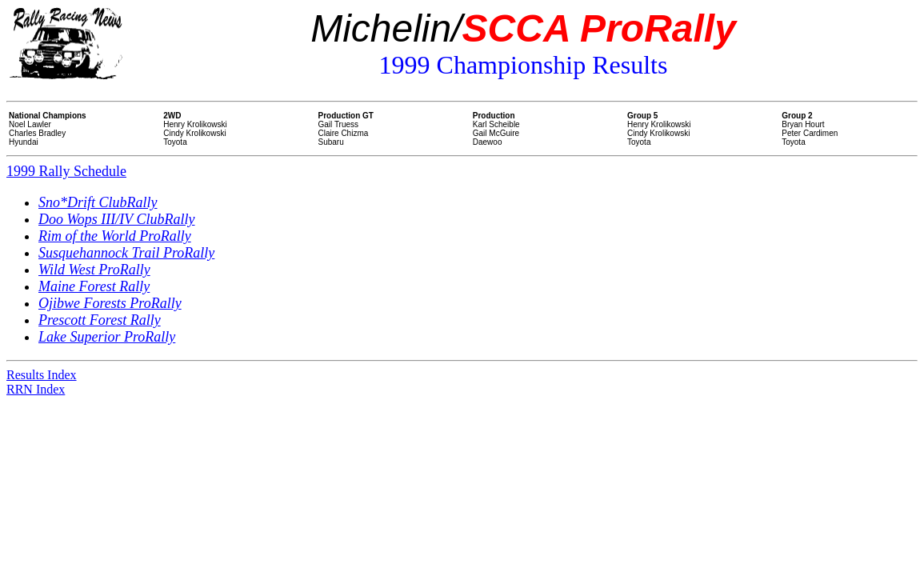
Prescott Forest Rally (100, 320)
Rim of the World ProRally (115, 236)
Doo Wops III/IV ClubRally (117, 219)
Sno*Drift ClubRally (98, 202)
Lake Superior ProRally (107, 337)
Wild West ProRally (94, 270)
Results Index (42, 375)
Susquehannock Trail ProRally (126, 253)
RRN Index (36, 389)
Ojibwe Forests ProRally (110, 303)
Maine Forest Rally (94, 286)
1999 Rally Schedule (66, 171)
